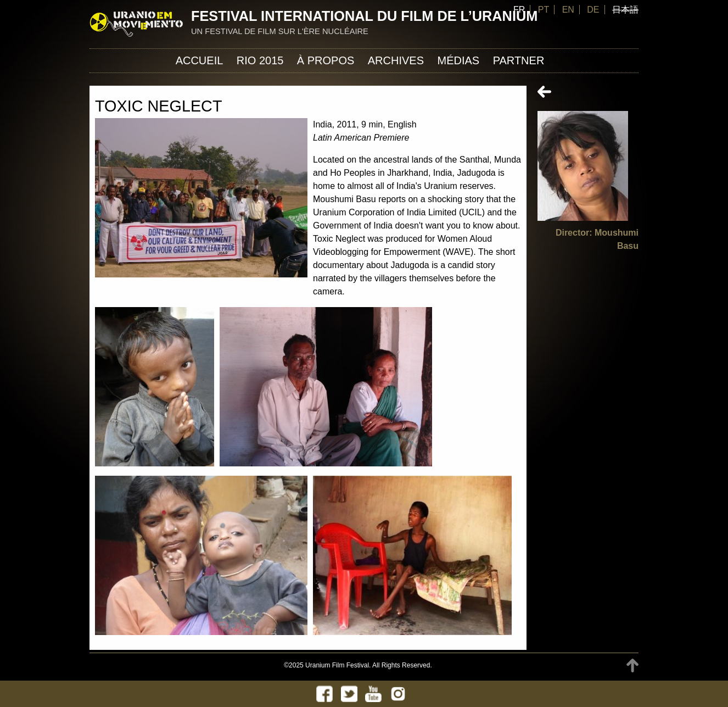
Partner (519, 60)
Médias (458, 60)
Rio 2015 (260, 60)
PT (544, 10)
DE (593, 10)
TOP (632, 666)
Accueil (200, 60)
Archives (396, 60)
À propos (326, 60)
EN (568, 10)
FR (519, 10)
